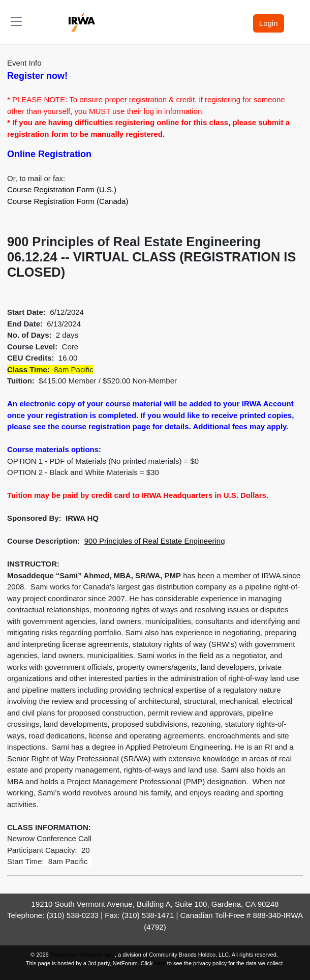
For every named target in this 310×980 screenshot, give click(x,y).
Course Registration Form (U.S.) (62, 189)
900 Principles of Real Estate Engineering (155, 541)
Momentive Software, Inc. (83, 955)
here (160, 963)
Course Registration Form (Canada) (68, 201)
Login (269, 23)
